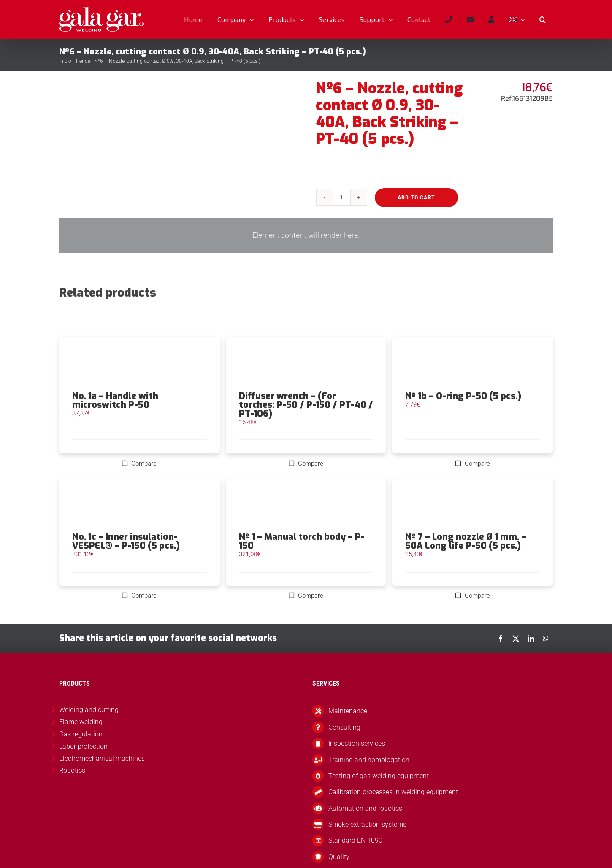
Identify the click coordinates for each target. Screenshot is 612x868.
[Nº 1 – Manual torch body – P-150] (306, 505)
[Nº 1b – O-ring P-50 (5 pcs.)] (473, 364)
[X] (516, 639)
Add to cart (416, 197)
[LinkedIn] (531, 639)
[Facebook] (501, 639)
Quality (339, 857)
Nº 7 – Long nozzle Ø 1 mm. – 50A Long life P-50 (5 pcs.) (466, 541)
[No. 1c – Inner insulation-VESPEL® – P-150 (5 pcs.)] (139, 505)
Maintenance (348, 711)
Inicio (65, 61)
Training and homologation (369, 760)
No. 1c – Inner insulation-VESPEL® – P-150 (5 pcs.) (126, 541)
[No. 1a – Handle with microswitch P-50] (139, 364)
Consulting (344, 727)
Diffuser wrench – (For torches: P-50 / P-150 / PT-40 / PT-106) (306, 405)
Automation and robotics (365, 808)
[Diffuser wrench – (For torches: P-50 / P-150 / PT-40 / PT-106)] (306, 364)
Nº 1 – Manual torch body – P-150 (302, 541)
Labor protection (83, 746)
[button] (542, 19)
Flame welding (81, 722)
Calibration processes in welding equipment (393, 792)
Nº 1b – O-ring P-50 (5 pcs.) (463, 396)
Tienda (83, 61)
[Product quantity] (341, 197)
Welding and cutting (89, 710)
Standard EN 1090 (355, 840)
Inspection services (357, 743)
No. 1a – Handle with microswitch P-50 (115, 400)
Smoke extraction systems (367, 824)
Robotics (72, 770)
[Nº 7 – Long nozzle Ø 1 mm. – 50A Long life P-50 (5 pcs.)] (473, 505)
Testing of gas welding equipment (379, 776)
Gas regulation (81, 734)
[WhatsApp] (546, 639)
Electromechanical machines (102, 759)
